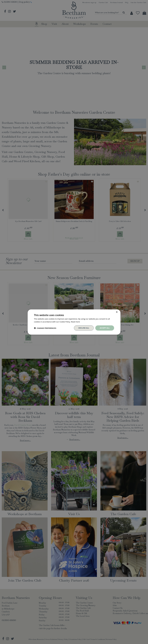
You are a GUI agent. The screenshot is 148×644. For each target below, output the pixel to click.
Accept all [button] (105, 328)
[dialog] (74, 322)
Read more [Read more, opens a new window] (76, 322)
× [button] (117, 312)
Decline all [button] (84, 328)
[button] (45, 328)
